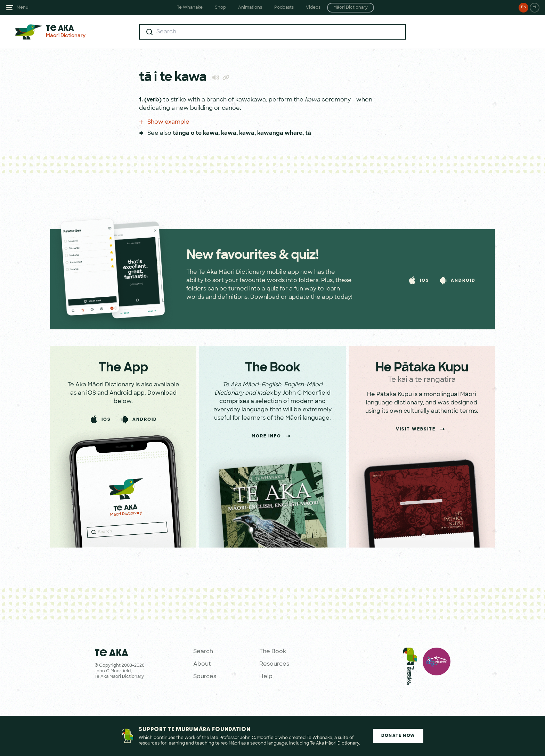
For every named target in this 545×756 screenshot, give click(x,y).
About (202, 664)
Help (266, 677)
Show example (164, 122)
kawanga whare (280, 133)
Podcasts (284, 8)
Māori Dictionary (351, 8)
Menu (23, 8)
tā (308, 133)
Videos (313, 8)
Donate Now (398, 736)
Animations (250, 8)
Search (203, 652)
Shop (220, 8)
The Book (273, 652)
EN (524, 7)
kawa (229, 133)
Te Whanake (190, 8)
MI (535, 7)
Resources (274, 664)
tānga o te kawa (196, 133)
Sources (205, 677)
